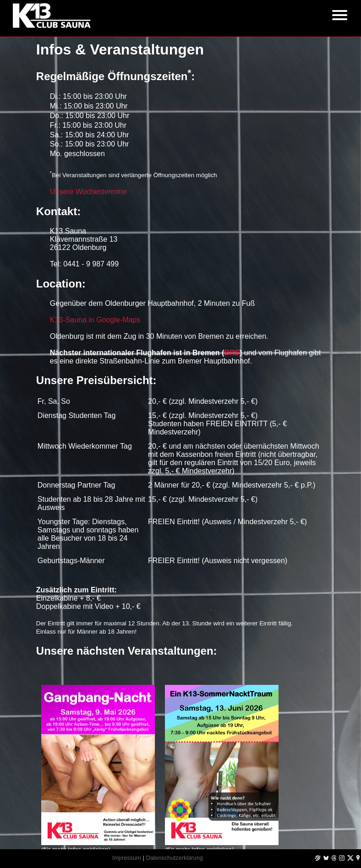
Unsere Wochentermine (88, 192)
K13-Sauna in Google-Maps (95, 320)
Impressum (127, 858)
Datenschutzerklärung (174, 858)
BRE (232, 353)
